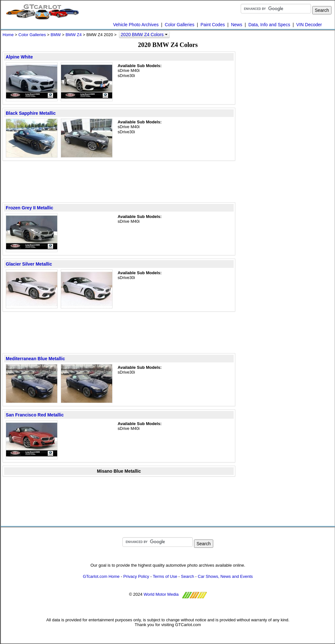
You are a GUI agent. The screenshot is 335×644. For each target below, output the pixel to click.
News (237, 25)
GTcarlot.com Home (101, 576)
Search (187, 576)
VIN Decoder (309, 25)
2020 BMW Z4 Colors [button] (144, 35)
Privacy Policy (136, 576)
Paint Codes (213, 25)
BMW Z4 (74, 35)
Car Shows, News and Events (225, 576)
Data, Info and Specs (269, 25)
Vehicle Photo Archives (136, 25)
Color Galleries (179, 25)
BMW (56, 35)
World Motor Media (161, 594)
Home (8, 35)
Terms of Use (165, 576)
